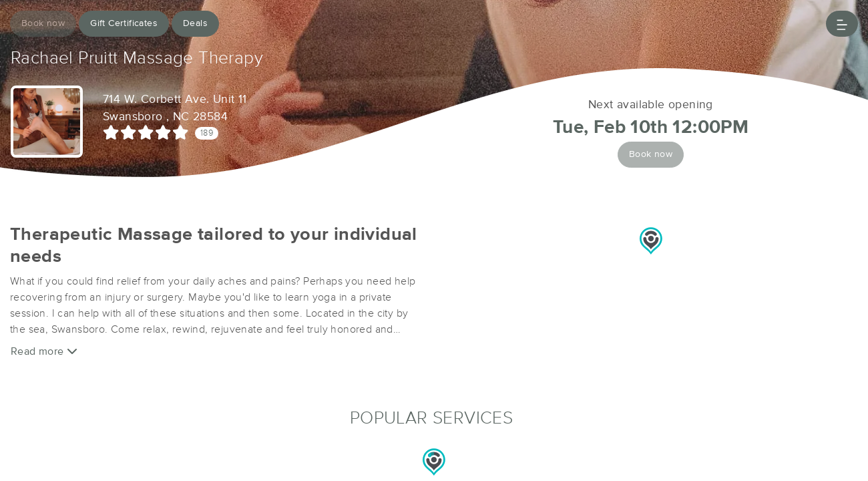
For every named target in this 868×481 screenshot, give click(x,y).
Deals (195, 23)
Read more (44, 351)
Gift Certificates (124, 23)
